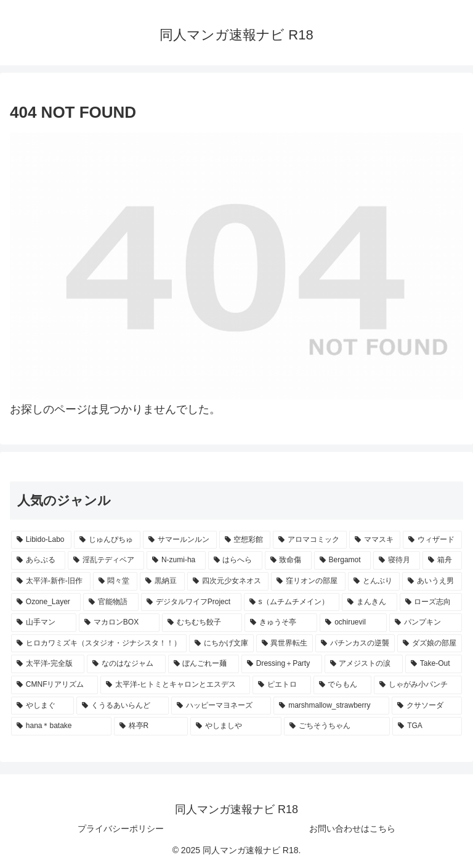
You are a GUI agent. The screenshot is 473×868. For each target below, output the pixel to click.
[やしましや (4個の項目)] (236, 726)
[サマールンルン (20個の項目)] (180, 540)
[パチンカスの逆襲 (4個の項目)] (355, 644)
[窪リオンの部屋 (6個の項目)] (308, 581)
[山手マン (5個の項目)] (44, 623)
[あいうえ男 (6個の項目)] (432, 581)
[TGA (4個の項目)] (427, 726)
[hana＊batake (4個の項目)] (61, 726)
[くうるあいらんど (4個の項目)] (123, 706)
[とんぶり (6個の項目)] (374, 581)
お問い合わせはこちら (352, 829)
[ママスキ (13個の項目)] (375, 540)
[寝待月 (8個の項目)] (397, 560)
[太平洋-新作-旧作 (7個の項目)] (51, 581)
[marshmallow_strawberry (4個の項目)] (331, 706)
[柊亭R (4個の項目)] (151, 726)
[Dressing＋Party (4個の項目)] (282, 664)
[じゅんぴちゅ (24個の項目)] (107, 540)
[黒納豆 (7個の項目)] (162, 581)
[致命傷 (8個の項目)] (288, 560)
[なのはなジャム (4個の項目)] (126, 664)
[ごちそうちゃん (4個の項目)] (337, 726)
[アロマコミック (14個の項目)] (310, 540)
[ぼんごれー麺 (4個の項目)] (204, 664)
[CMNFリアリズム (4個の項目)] (55, 685)
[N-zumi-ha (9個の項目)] (176, 560)
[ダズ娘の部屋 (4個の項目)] (430, 644)
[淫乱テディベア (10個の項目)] (106, 560)
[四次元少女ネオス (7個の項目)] (228, 581)
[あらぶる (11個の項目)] (38, 560)
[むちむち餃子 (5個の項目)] (202, 623)
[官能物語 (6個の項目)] (111, 602)
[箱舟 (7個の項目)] (442, 560)
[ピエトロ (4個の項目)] (282, 685)
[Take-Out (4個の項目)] (434, 664)
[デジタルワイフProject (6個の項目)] (191, 602)
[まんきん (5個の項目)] (369, 602)
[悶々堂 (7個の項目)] (115, 581)
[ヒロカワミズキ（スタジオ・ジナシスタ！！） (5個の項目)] (99, 644)
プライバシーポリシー (121, 829)
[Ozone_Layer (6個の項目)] (46, 602)
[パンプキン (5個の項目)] (426, 623)
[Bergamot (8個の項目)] (342, 560)
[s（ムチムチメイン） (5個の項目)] (292, 602)
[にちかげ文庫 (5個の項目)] (221, 644)
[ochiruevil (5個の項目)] (353, 623)
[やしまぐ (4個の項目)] (42, 706)
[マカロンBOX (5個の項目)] (119, 623)
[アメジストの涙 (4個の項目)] (364, 664)
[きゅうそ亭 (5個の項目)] (281, 623)
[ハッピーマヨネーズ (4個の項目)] (221, 706)
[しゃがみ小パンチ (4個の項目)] (418, 685)
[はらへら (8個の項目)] (235, 560)
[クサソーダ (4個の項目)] (427, 706)
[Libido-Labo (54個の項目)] (41, 540)
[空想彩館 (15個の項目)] (245, 540)
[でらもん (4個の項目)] (343, 685)
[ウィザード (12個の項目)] (432, 540)
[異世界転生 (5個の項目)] (285, 644)
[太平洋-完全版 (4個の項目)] (48, 664)
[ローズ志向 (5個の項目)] (431, 602)
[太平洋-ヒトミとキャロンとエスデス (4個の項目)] (175, 685)
